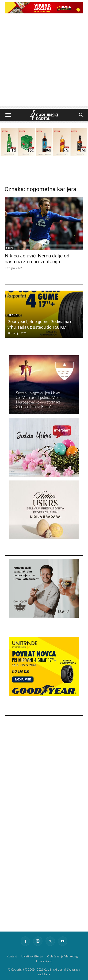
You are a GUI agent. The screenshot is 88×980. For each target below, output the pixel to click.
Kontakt (12, 956)
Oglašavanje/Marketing (62, 956)
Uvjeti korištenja (32, 956)
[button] (8, 115)
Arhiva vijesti (44, 961)
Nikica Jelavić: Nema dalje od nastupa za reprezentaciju (37, 259)
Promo (13, 315)
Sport (9, 248)
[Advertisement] (44, 62)
